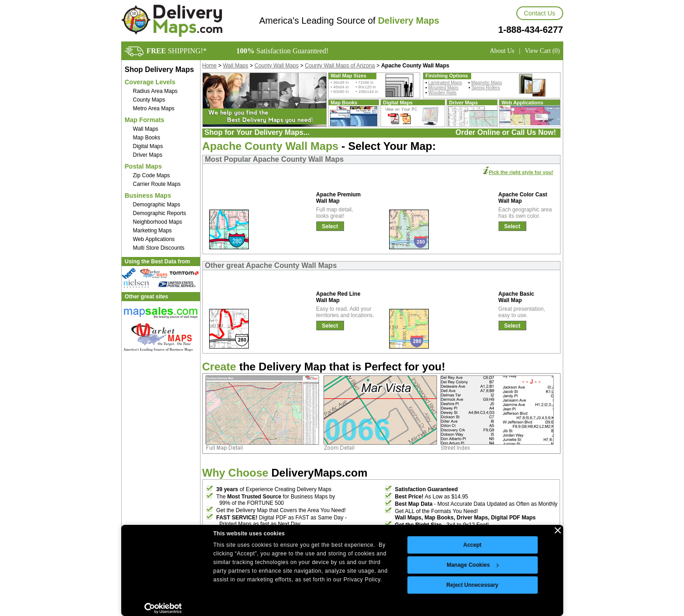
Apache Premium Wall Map (339, 198)
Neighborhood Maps (158, 222)
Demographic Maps (157, 205)
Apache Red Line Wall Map (338, 297)
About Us (502, 51)
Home (210, 66)
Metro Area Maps (154, 108)
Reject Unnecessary (472, 585)
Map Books (147, 138)
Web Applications (154, 239)
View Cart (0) (543, 51)
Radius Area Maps (155, 91)
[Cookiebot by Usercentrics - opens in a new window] (163, 608)
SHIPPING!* (177, 51)
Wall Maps (146, 129)
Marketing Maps (152, 231)
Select (330, 226)
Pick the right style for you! (521, 172)
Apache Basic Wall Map (517, 297)
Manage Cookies (473, 565)
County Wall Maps (276, 66)
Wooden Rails (442, 93)
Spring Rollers (486, 88)
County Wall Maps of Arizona (340, 66)
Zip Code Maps (152, 175)
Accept (472, 545)
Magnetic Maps (487, 83)
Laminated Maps (445, 83)
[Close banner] (558, 530)
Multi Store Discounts (159, 248)
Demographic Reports (160, 213)
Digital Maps (148, 146)
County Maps (149, 100)
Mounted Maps (443, 88)
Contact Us (539, 13)
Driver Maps (148, 155)
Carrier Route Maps (157, 184)
